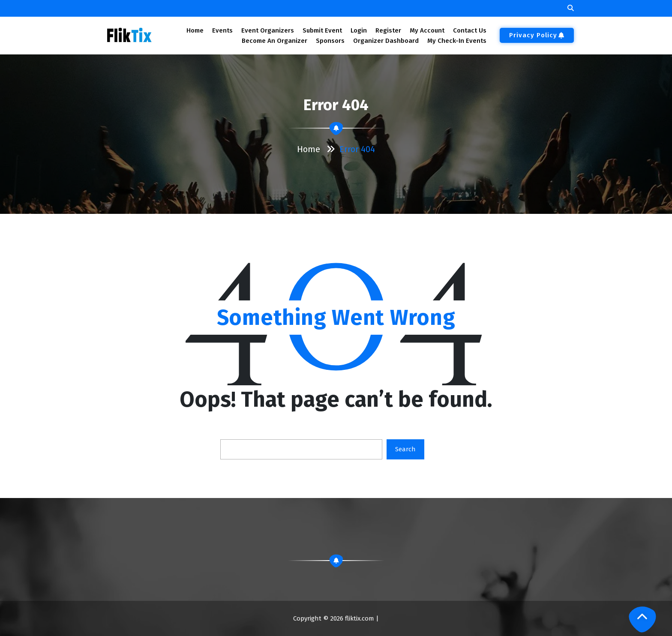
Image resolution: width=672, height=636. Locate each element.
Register (388, 30)
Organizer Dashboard (386, 41)
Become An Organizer (274, 41)
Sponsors (330, 41)
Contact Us (470, 30)
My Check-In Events (457, 41)
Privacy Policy (537, 35)
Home (195, 30)
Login (358, 30)
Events (222, 30)
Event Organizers (268, 30)
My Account (427, 30)
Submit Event (322, 30)
